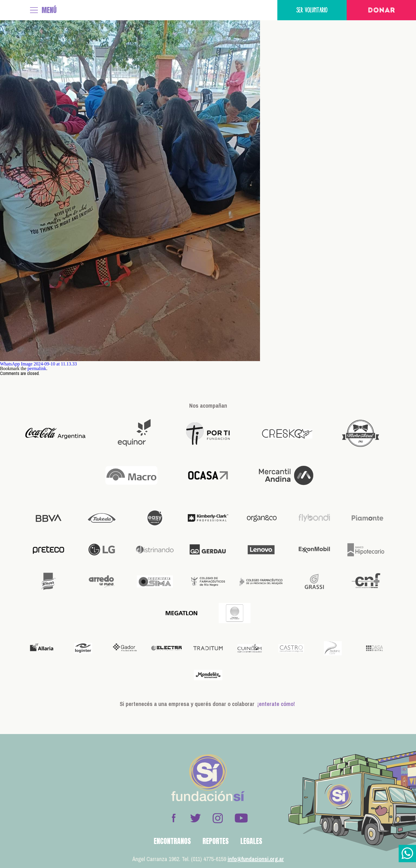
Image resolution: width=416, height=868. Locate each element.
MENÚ (49, 10)
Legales (251, 841)
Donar (381, 11)
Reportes (216, 841)
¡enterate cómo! (276, 704)
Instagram (218, 818)
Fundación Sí (13, 10)
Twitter (196, 818)
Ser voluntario (312, 10)
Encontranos (172, 841)
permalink (37, 368)
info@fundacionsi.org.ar (256, 859)
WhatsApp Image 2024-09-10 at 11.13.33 (38, 364)
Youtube (241, 818)
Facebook (174, 818)
